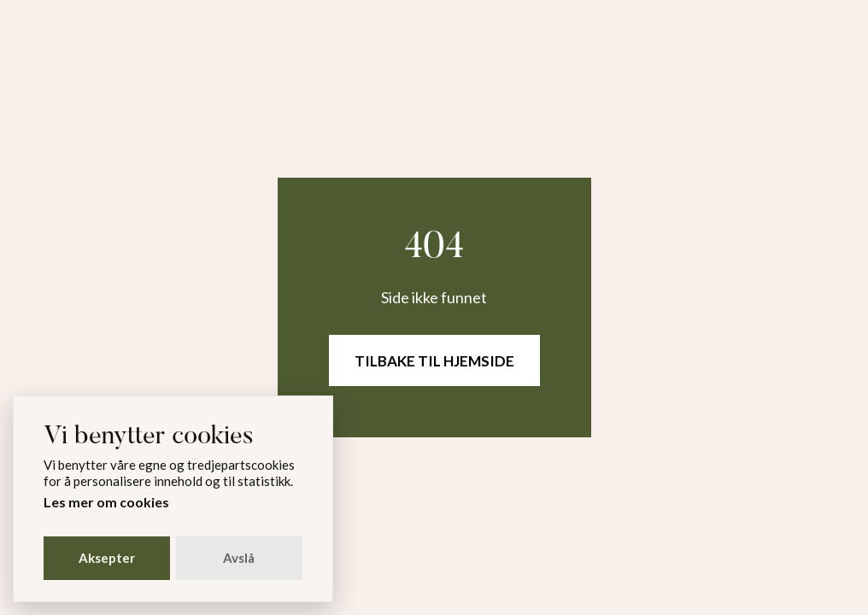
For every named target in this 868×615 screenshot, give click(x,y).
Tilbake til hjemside (434, 361)
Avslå (239, 558)
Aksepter (107, 558)
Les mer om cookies (106, 502)
